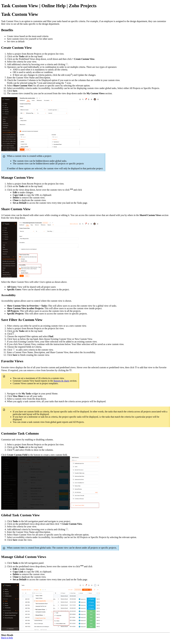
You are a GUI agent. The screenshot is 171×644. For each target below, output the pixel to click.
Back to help (7, 638)
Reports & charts (61, 381)
